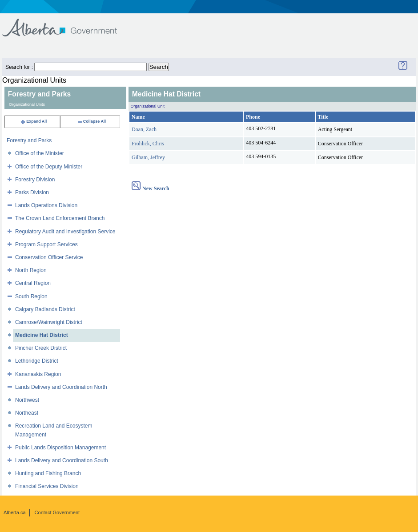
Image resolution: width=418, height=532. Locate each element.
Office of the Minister (40, 153)
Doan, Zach (144, 129)
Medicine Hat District (42, 335)
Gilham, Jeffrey (148, 157)
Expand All (33, 121)
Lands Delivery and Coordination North (61, 387)
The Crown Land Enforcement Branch (60, 218)
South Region (31, 296)
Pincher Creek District (41, 348)
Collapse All (91, 121)
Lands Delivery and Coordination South (62, 460)
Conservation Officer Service (49, 257)
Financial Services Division (47, 486)
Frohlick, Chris (148, 144)
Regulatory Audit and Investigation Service (65, 232)
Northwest (27, 400)
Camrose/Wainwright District (49, 322)
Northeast (27, 413)
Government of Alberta (67, 23)
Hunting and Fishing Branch (48, 473)
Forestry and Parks (29, 140)
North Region (31, 270)
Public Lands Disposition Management (60, 448)
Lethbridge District (37, 361)
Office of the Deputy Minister (49, 167)
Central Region (33, 283)
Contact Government (57, 512)
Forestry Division (35, 180)
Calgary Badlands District (45, 309)
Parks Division (32, 192)
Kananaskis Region (38, 374)
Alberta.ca (15, 512)
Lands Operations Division (46, 205)
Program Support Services (46, 244)
